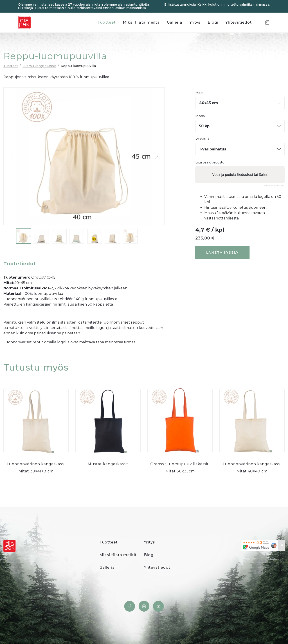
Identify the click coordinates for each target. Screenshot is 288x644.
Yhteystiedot (239, 22)
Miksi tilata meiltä (141, 22)
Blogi (213, 22)
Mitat (199, 93)
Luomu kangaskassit (39, 66)
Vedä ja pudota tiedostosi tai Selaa (240, 175)
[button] (156, 156)
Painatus (202, 139)
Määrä (200, 116)
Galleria (175, 22)
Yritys (195, 22)
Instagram (144, 606)
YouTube (158, 606)
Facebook (130, 606)
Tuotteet (107, 22)
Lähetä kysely (222, 253)
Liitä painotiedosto (210, 162)
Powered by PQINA (274, 186)
